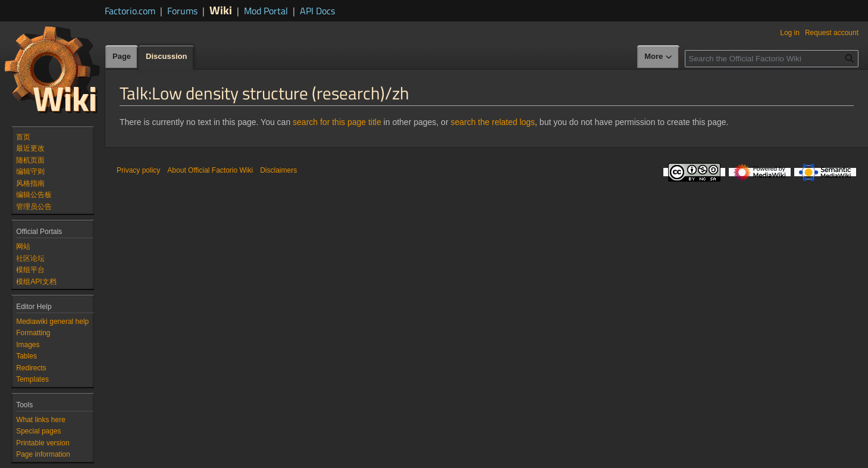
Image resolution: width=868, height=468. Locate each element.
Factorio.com (130, 11)
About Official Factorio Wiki (210, 170)
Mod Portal (266, 11)
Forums (182, 11)
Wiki (221, 10)
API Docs (317, 11)
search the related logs (493, 122)
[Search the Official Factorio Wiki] (772, 59)
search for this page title (337, 122)
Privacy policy (138, 170)
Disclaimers (278, 170)
